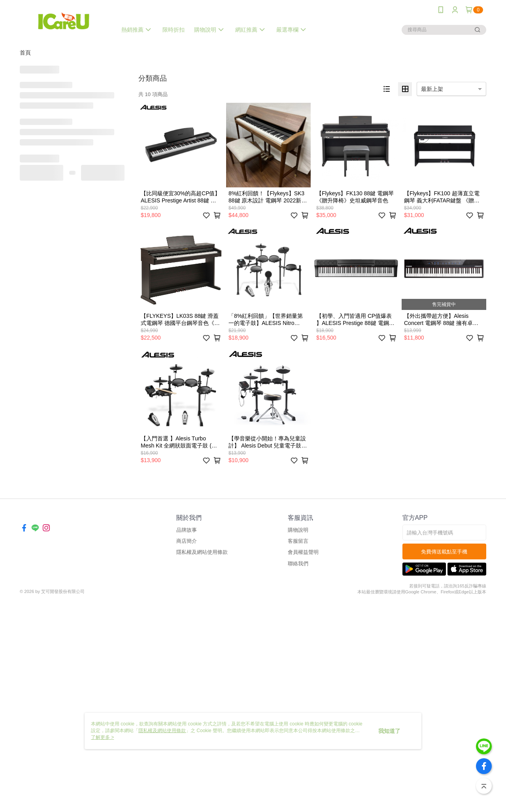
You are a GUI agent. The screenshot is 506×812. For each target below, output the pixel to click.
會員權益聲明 (303, 552)
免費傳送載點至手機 (444, 552)
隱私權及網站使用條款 (202, 552)
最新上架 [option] (432, 89)
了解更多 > (102, 737)
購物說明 (298, 530)
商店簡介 (187, 541)
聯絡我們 (298, 564)
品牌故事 (187, 530)
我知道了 (389, 731)
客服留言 (298, 541)
